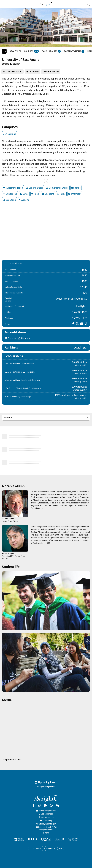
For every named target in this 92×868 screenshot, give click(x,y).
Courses (32, 51)
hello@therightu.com (47, 811)
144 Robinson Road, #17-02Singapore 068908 (46, 828)
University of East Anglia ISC (72, 299)
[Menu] (4, 4)
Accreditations (74, 51)
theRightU (82, 306)
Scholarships (51, 51)
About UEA (15, 51)
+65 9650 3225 (79, 318)
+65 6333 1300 (79, 312)
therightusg (48, 821)
